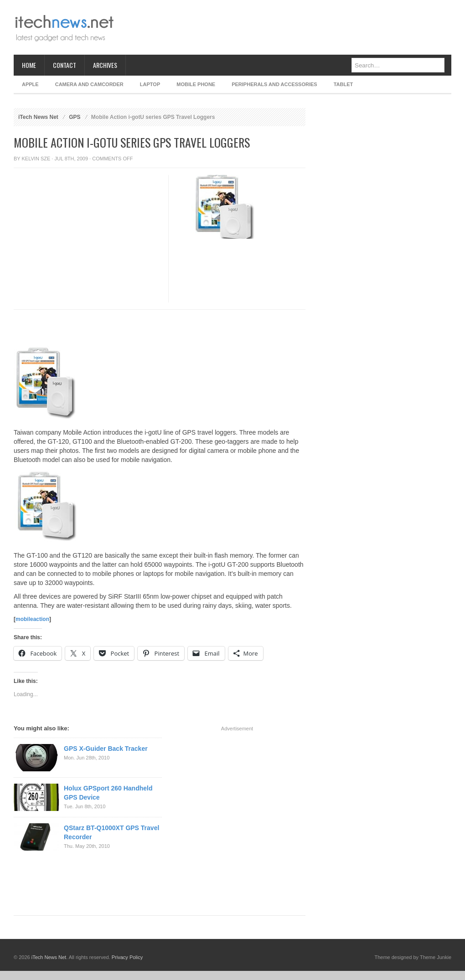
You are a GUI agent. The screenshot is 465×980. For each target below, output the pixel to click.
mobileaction (32, 619)
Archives (105, 65)
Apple (30, 84)
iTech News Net (38, 117)
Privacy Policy (127, 957)
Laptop (150, 84)
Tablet (344, 84)
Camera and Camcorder (89, 84)
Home (29, 65)
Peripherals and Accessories (274, 84)
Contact (65, 65)
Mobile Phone (196, 84)
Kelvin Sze (36, 159)
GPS (75, 117)
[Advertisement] (85, 260)
